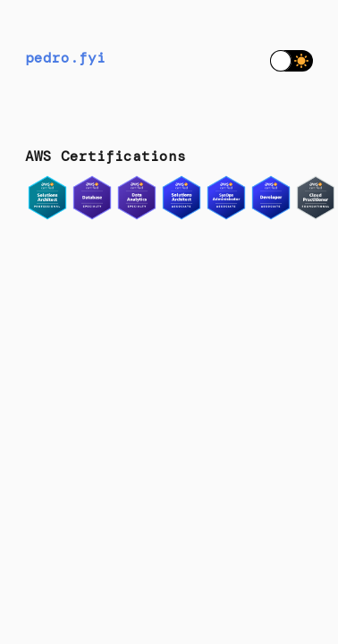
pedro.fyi (65, 58)
